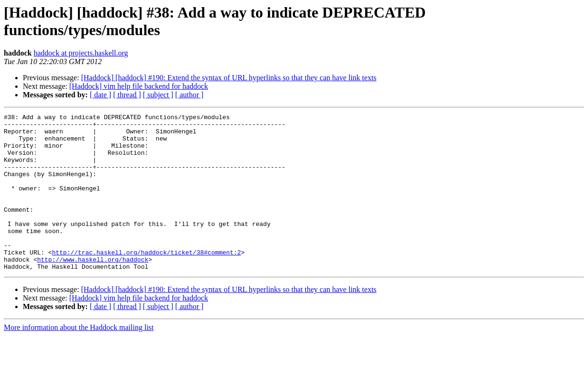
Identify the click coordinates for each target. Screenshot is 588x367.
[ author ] (190, 95)
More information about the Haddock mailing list (79, 359)
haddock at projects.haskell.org (81, 53)
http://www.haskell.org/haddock (93, 289)
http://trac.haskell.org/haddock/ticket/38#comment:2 (146, 281)
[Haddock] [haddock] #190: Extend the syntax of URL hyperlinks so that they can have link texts (229, 78)
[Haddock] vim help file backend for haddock (139, 86)
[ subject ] (158, 95)
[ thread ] (127, 95)
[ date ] (100, 95)
